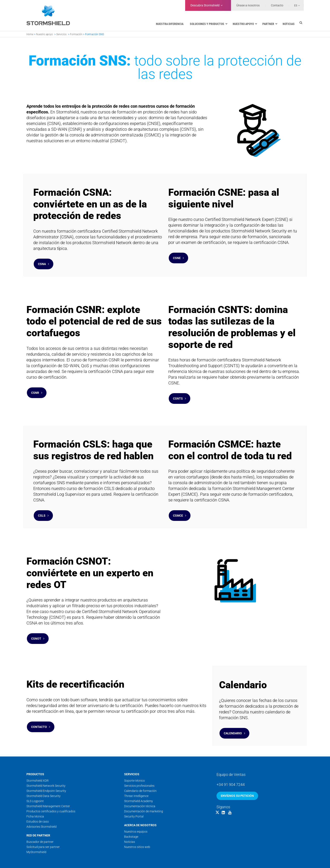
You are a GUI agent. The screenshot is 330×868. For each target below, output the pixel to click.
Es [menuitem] (296, 6)
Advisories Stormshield (41, 805)
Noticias (130, 820)
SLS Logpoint (35, 780)
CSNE (178, 256)
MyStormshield (36, 831)
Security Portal (134, 795)
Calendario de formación (140, 769)
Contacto (41, 708)
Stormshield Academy (139, 780)
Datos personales (292, 858)
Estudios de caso (38, 800)
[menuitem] (295, 5)
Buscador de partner (40, 820)
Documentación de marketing (144, 790)
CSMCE (180, 505)
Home (30, 34)
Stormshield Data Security (44, 775)
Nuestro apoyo (44, 34)
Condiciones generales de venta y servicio (252, 858)
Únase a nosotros (248, 5)
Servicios (61, 34)
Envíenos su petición (237, 774)
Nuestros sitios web (137, 826)
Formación (76, 34)
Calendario (234, 714)
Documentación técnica (140, 785)
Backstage (131, 815)
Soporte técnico (134, 759)
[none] (295, 5)
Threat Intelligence (136, 775)
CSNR (37, 386)
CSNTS (180, 392)
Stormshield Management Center (48, 785)
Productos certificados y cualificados (51, 790)
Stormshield (205, 5)
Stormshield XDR (38, 759)
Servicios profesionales (139, 764)
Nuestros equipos (136, 810)
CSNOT (38, 624)
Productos (35, 753)
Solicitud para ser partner (43, 826)
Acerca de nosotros (140, 804)
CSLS (43, 505)
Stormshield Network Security (46, 764)
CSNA (44, 262)
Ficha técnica (35, 795)
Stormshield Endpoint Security (46, 769)
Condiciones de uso (211, 858)
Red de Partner (38, 814)
